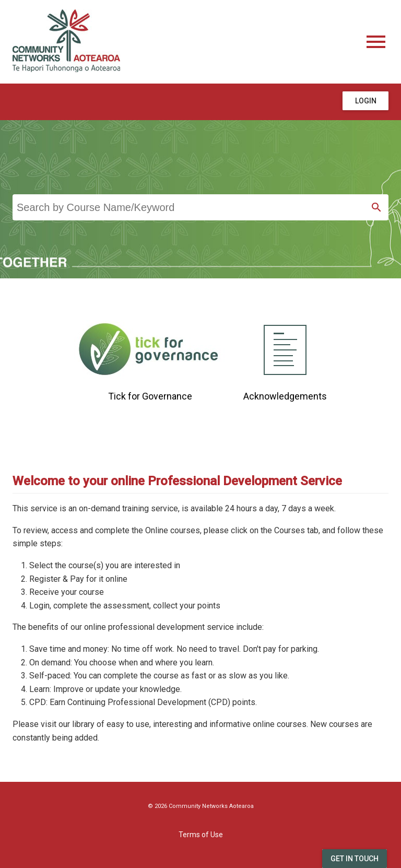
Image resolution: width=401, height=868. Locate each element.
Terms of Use (201, 835)
